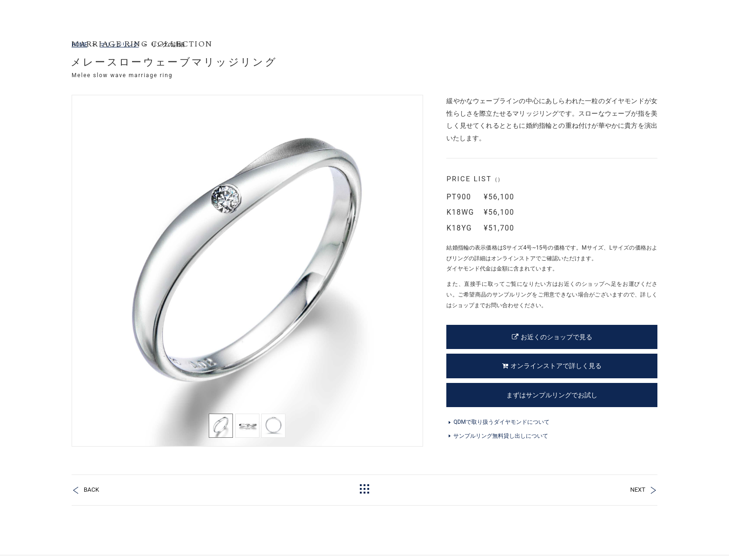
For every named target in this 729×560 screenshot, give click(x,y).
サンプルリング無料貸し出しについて (501, 436)
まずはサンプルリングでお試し (552, 395)
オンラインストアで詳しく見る (552, 366)
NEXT (638, 490)
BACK (91, 490)
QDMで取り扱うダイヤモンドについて (501, 422)
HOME (80, 45)
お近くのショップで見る (552, 337)
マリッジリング (119, 45)
